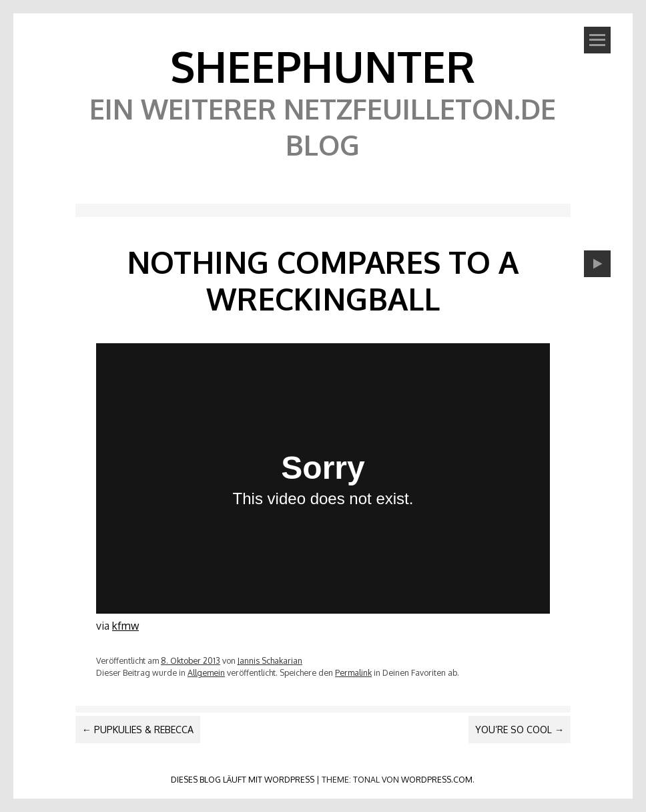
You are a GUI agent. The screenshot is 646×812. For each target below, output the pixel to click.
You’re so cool (520, 730)
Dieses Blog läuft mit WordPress (243, 779)
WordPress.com (437, 779)
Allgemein (206, 672)
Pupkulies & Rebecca (138, 730)
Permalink (353, 672)
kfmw (125, 626)
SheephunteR (323, 66)
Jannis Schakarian (270, 660)
